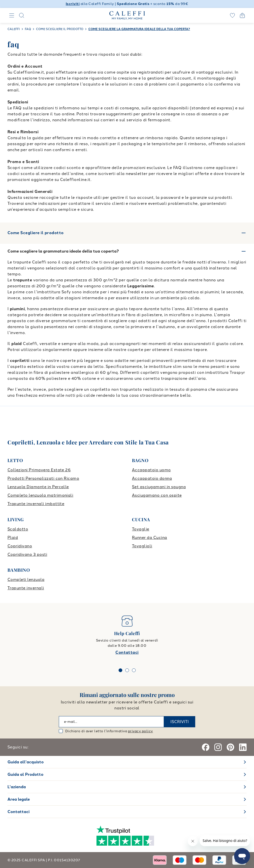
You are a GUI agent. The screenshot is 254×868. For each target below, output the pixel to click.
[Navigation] (12, 15)
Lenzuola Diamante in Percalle (38, 487)
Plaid (13, 538)
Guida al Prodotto (25, 774)
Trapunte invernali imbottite (36, 504)
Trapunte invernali (26, 588)
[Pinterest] (230, 747)
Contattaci (127, 652)
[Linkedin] (243, 747)
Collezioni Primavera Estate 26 (39, 470)
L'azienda (17, 787)
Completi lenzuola (26, 580)
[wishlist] (232, 15)
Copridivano (20, 546)
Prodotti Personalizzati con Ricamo (43, 478)
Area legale (19, 799)
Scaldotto (18, 529)
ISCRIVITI (180, 722)
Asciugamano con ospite (157, 495)
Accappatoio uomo (151, 470)
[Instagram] (218, 747)
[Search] (22, 15)
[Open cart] (242, 15)
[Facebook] (206, 747)
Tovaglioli (142, 546)
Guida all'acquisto (26, 762)
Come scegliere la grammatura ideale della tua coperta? (63, 251)
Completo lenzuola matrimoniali (40, 495)
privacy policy (141, 731)
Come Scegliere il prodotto (127, 233)
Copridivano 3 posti (27, 554)
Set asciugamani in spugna (159, 487)
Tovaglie (141, 529)
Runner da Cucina (150, 538)
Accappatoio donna (152, 478)
